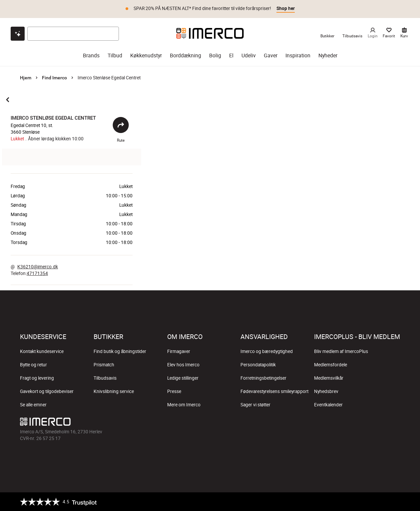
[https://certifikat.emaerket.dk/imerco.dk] (394, 502)
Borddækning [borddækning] (186, 55)
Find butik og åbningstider (120, 351)
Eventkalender (328, 405)
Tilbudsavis (105, 378)
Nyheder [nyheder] (328, 55)
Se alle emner (33, 405)
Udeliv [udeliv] (249, 55)
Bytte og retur (33, 365)
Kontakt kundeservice (42, 351)
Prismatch (104, 365)
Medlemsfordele (331, 365)
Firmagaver (179, 351)
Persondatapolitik (258, 365)
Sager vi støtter (255, 405)
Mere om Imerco (184, 405)
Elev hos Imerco (183, 365)
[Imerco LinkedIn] (395, 423)
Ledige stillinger (183, 378)
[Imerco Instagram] (347, 423)
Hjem (26, 78)
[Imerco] (210, 33)
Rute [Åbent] (121, 130)
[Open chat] (18, 34)
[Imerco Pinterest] (379, 423)
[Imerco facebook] (331, 423)
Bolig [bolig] (215, 55)
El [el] (231, 55)
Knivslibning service (114, 391)
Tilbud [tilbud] (115, 55)
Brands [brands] (91, 55)
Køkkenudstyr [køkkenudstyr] (146, 55)
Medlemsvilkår (329, 378)
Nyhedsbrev (326, 391)
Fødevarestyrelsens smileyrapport (274, 391)
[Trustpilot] (58, 502)
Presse (174, 391)
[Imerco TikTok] (363, 423)
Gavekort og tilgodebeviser (47, 391)
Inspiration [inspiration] (298, 55)
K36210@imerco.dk (38, 267)
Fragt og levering (37, 378)
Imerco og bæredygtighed (267, 351)
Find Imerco (54, 78)
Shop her (286, 8)
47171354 (37, 273)
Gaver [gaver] (271, 55)
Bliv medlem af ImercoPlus (341, 351)
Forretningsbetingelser (263, 378)
